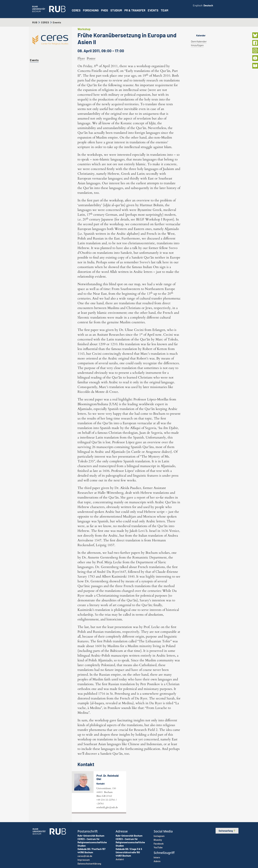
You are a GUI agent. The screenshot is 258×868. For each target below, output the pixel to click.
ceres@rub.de (85, 856)
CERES (76, 10)
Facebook (159, 844)
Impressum (84, 860)
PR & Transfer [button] (135, 10)
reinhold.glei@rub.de (107, 807)
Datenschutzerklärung (89, 864)
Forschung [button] (91, 10)
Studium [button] (116, 10)
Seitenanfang (227, 831)
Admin (157, 861)
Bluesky (158, 840)
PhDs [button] (105, 10)
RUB (35, 22)
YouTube (158, 847)
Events (153, 10)
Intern (157, 857)
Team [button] (165, 10)
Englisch (198, 5)
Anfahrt (120, 859)
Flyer (81, 58)
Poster (91, 58)
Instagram (159, 836)
